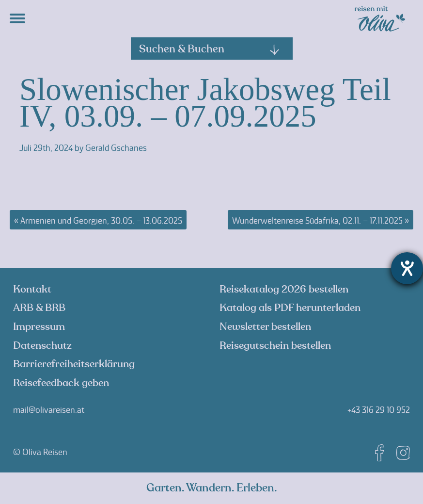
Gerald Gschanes (116, 148)
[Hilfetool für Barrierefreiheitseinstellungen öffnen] (407, 268)
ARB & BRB (39, 308)
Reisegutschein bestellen (275, 346)
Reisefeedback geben (61, 383)
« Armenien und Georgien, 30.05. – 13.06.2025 (98, 221)
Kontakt (32, 289)
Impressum (39, 327)
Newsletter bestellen (265, 327)
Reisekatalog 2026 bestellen (284, 289)
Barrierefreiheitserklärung (74, 364)
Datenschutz (42, 346)
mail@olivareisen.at (49, 410)
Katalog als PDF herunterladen (290, 308)
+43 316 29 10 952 (379, 410)
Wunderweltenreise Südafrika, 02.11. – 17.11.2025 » (321, 221)
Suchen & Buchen (210, 49)
